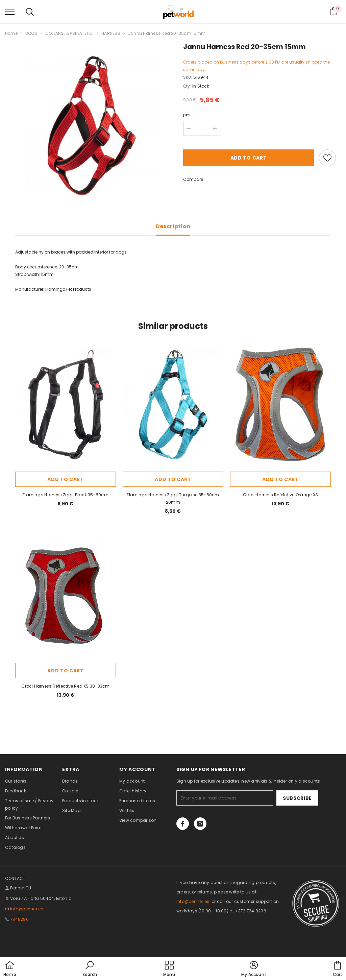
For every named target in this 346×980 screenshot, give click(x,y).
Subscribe (297, 798)
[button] (90, 969)
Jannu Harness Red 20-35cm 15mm (167, 33)
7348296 (19, 919)
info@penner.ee (27, 909)
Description (173, 226)
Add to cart (249, 158)
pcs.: (188, 115)
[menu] (10, 11)
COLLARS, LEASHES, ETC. (69, 33)
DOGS (31, 33)
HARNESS (111, 33)
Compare (193, 179)
